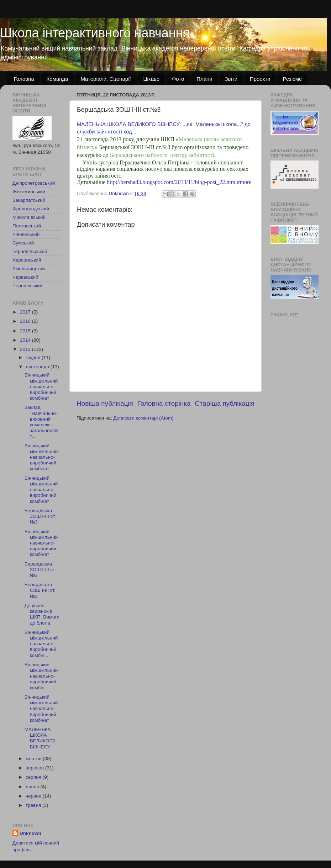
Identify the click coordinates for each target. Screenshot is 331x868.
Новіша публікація (105, 403)
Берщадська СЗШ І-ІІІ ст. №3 (40, 590)
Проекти (260, 79)
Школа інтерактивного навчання (95, 33)
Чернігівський (27, 286)
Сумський (23, 243)
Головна (24, 79)
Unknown (30, 833)
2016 (26, 321)
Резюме (292, 79)
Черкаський (25, 277)
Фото (178, 79)
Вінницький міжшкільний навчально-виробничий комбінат (41, 386)
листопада (38, 367)
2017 (26, 312)
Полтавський (27, 226)
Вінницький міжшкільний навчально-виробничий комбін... (41, 644)
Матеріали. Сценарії (106, 79)
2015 (26, 331)
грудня (34, 357)
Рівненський (26, 234)
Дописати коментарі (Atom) (143, 418)
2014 (26, 340)
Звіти (231, 79)
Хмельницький (29, 269)
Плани (204, 79)
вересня (35, 768)
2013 (26, 349)
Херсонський (27, 260)
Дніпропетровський (34, 183)
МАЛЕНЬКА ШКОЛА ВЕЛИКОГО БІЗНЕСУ (40, 738)
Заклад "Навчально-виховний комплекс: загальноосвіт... (41, 422)
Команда (57, 79)
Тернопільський (30, 251)
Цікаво (151, 79)
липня (33, 787)
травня (34, 805)
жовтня (34, 759)
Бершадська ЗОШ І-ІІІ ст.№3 (40, 516)
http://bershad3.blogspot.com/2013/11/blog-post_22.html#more (179, 182)
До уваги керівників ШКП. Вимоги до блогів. (42, 614)
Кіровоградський (31, 209)
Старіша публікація (225, 403)
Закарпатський (29, 200)
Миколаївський (29, 217)
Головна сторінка (164, 403)
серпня (34, 777)
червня (34, 796)
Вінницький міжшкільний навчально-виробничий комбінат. (41, 457)
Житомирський (29, 192)
